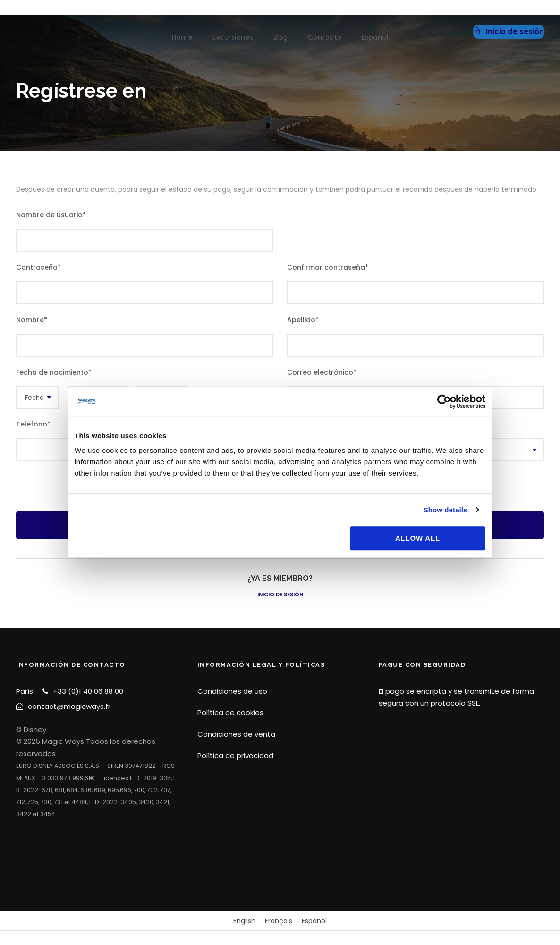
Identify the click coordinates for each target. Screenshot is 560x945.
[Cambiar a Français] (279, 921)
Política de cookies (230, 712)
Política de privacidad (235, 755)
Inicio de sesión (280, 594)
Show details (445, 510)
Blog (281, 37)
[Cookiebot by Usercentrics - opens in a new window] (444, 401)
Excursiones (233, 37)
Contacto (325, 37)
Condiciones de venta (236, 734)
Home (182, 37)
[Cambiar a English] (244, 921)
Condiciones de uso (232, 691)
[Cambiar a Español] (314, 921)
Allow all (418, 538)
